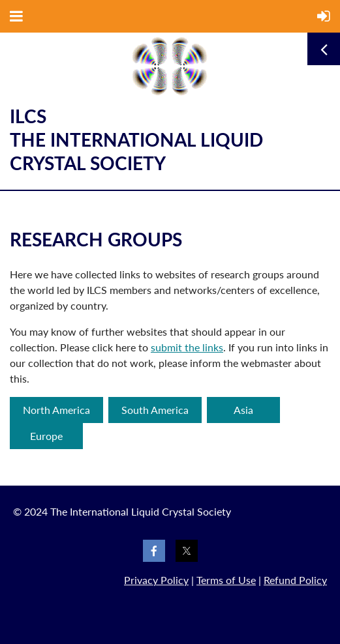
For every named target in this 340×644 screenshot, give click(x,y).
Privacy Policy (156, 580)
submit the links (187, 347)
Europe (46, 436)
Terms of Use (226, 580)
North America (56, 410)
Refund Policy (295, 580)
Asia (243, 410)
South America (155, 410)
